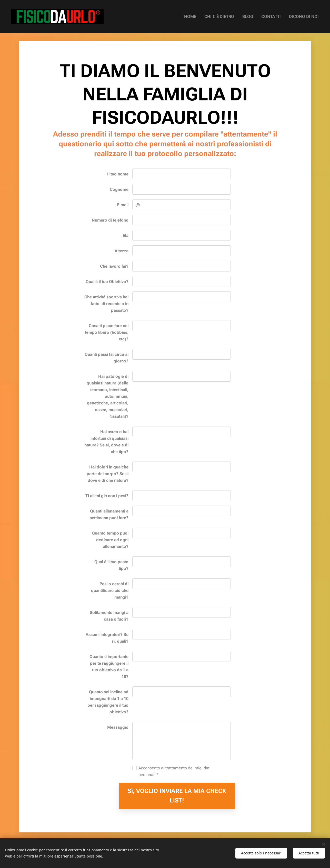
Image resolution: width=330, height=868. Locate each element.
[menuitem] (199, 17)
